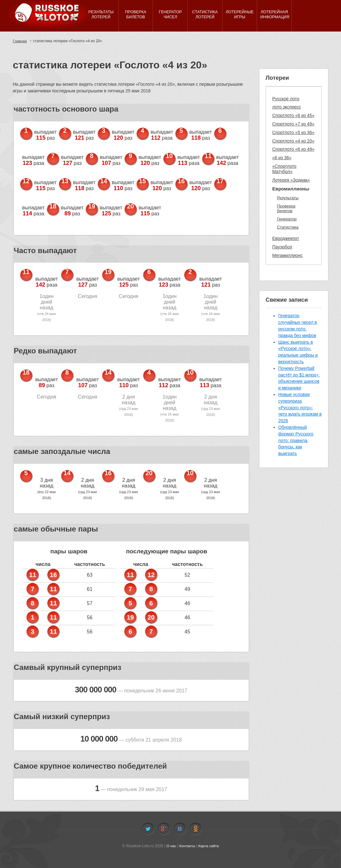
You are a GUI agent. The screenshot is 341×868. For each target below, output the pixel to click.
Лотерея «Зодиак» (291, 180)
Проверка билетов (286, 209)
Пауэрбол (282, 247)
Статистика (288, 227)
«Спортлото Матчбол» (284, 169)
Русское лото (286, 99)
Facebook (164, 829)
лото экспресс (287, 107)
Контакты (187, 846)
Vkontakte (180, 829)
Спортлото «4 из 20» (293, 141)
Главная (20, 41)
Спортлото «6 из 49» (293, 149)
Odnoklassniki (196, 829)
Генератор (287, 219)
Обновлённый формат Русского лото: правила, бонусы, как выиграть (296, 440)
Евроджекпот (286, 238)
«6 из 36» (282, 158)
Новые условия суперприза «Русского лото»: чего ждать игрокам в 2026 (300, 408)
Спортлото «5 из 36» (293, 132)
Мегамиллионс (287, 255)
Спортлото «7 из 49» (293, 124)
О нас (171, 846)
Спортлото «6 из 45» (293, 115)
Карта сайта (209, 846)
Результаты (288, 198)
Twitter (148, 829)
